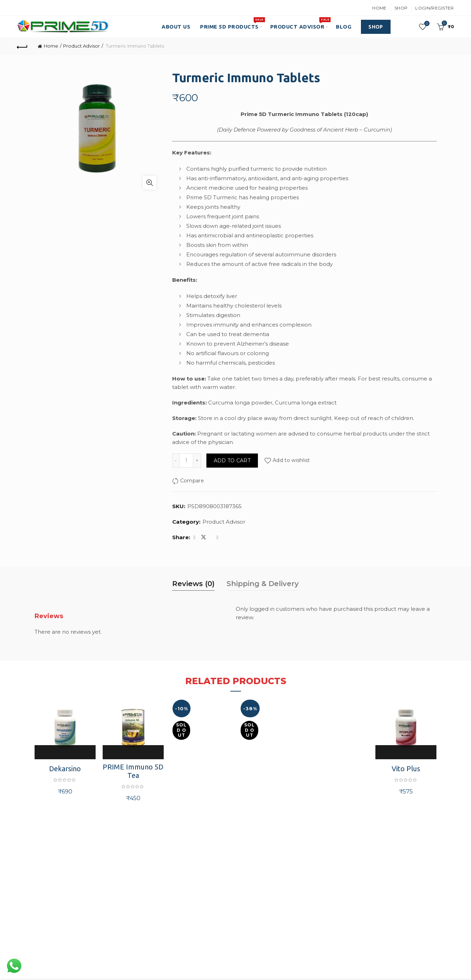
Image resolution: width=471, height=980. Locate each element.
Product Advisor (300, 23)
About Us (176, 27)
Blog (344, 27)
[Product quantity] (186, 461)
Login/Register (434, 8)
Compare (192, 481)
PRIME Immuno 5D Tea (133, 771)
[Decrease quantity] (176, 461)
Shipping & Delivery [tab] (263, 584)
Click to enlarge (150, 183)
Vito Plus (406, 769)
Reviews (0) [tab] (193, 584)
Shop (401, 8)
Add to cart (232, 461)
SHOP (376, 27)
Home (379, 8)
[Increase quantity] (197, 461)
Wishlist (426, 24)
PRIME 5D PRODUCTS (232, 23)
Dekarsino (65, 769)
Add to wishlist (291, 461)
